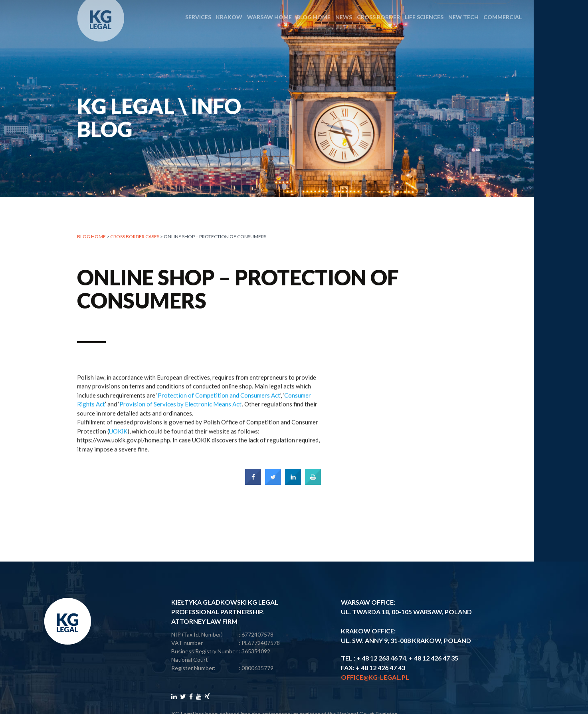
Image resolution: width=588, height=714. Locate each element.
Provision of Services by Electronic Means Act (180, 409)
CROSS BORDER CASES (135, 237)
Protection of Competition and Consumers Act (219, 400)
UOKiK (118, 436)
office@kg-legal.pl (375, 677)
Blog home (91, 237)
